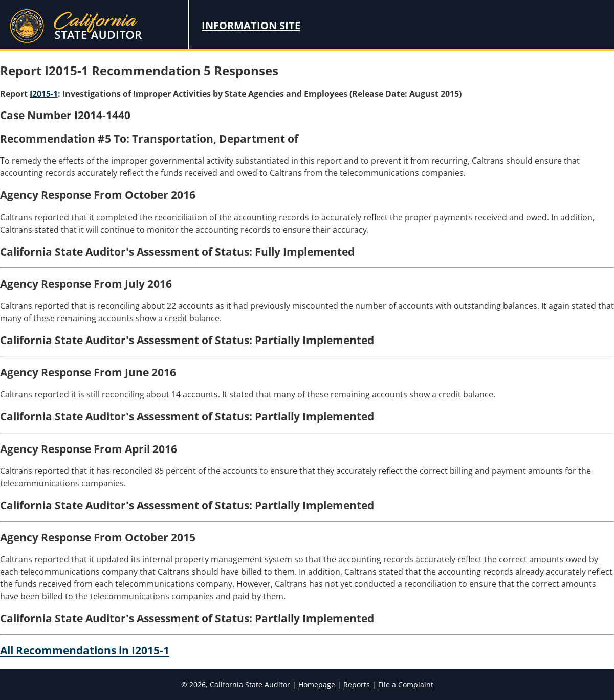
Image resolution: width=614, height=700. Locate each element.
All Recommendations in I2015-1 (85, 650)
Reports (357, 684)
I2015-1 (44, 94)
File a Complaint (406, 684)
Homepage (317, 684)
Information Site (251, 25)
